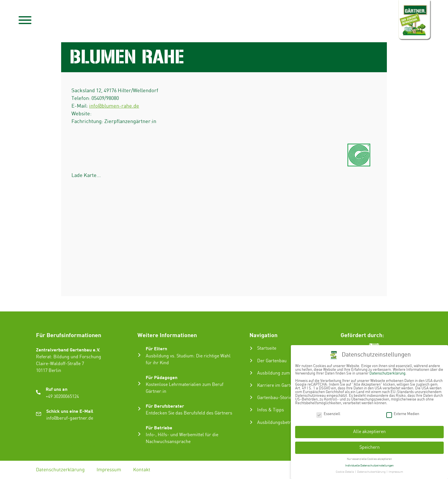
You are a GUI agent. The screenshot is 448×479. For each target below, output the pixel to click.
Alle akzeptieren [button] (369, 432)
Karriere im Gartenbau (280, 386)
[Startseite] (251, 348)
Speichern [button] (370, 447)
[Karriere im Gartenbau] (251, 385)
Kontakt (142, 470)
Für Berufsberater (165, 406)
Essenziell (328, 414)
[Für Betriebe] (139, 434)
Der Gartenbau (272, 361)
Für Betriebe (159, 427)
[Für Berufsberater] (139, 409)
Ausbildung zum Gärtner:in (284, 373)
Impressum (109, 470)
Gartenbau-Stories (276, 398)
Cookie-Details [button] (345, 472)
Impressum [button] (396, 472)
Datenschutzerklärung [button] (372, 472)
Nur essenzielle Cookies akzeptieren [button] (369, 459)
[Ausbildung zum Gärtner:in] (251, 373)
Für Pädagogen (162, 377)
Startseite (267, 348)
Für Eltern (156, 348)
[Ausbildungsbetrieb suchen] (251, 422)
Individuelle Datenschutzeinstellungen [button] (369, 466)
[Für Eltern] (139, 355)
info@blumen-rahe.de (114, 106)
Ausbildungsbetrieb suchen (285, 423)
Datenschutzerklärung (60, 470)
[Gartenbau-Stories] (251, 397)
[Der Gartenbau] (251, 361)
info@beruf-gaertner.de (70, 418)
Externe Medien (403, 414)
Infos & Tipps (271, 410)
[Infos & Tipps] (251, 410)
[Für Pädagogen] (139, 384)
